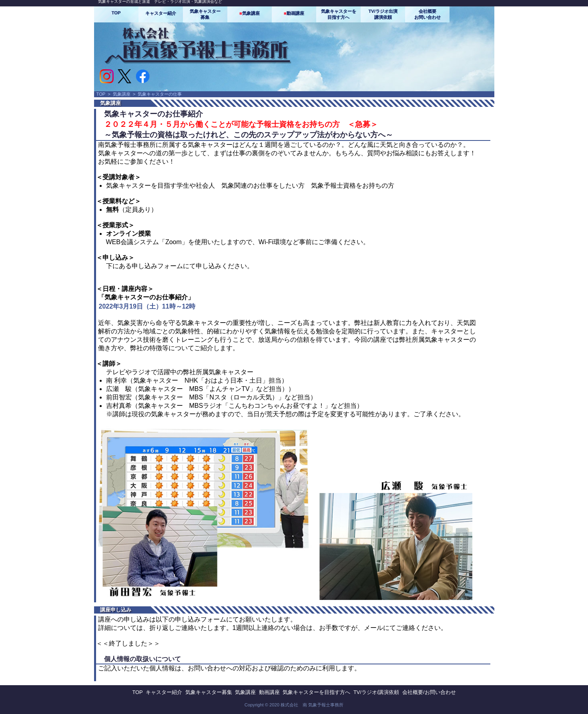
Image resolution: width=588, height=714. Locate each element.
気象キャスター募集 (205, 14)
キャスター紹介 (161, 13)
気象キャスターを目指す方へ (339, 14)
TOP (116, 13)
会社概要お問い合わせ (427, 14)
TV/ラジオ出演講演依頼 (383, 14)
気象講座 (250, 13)
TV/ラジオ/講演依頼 (376, 692)
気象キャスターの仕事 (160, 94)
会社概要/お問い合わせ (429, 692)
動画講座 (294, 13)
